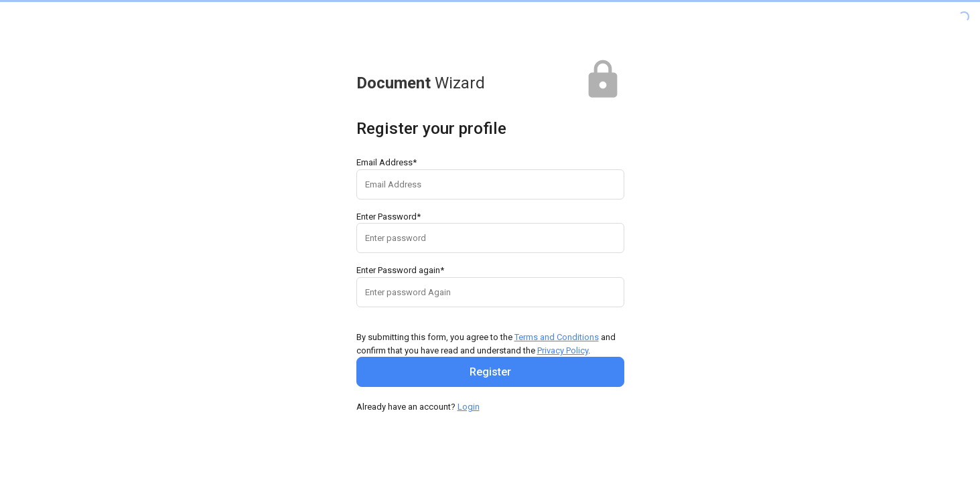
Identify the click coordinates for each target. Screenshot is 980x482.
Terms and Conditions (557, 337)
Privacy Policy (563, 350)
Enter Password (389, 217)
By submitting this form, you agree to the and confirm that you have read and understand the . (486, 344)
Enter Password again (400, 270)
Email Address (387, 162)
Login (469, 407)
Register (490, 372)
